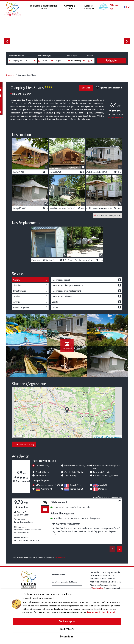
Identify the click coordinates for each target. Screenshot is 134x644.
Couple (42, 472)
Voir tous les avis (115, 118)
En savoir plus (60, 557)
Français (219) (75, 485)
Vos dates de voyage (44, 55)
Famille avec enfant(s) (78, 465)
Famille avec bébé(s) (105, 475)
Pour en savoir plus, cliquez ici (101, 612)
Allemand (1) (46, 489)
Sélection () (114, 7)
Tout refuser (67, 629)
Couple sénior (74, 472)
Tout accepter (67, 621)
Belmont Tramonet (21, 94)
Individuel (43, 475)
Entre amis (102, 472)
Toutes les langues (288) (49, 485)
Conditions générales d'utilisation (65, 582)
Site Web (86, 88)
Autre (70, 475)
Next (127, 41)
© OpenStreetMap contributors (108, 437)
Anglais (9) (103, 485)
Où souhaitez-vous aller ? (16, 55)
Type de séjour (72, 55)
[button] (67, 410)
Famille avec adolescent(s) (106, 467)
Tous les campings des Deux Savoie (44, 7)
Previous (7, 41)
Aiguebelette (97, 588)
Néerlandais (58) (77, 489)
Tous (42, 465)
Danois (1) (103, 489)
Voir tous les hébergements (108, 215)
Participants (91, 55)
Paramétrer (67, 636)
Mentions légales (58, 574)
